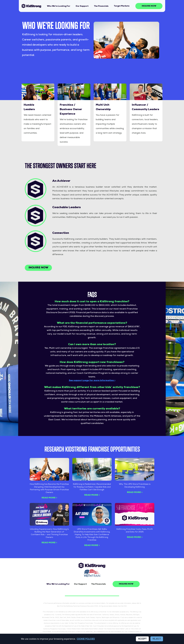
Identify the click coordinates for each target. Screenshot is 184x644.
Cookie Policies (86, 639)
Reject (157, 639)
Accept (142, 639)
